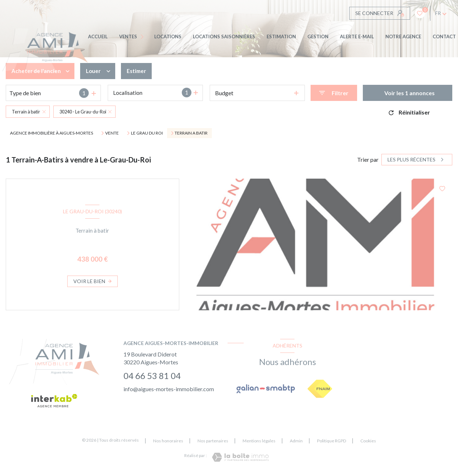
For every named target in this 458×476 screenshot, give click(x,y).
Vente (112, 133)
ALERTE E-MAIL (357, 37)
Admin (296, 441)
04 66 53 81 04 (152, 376)
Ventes (128, 37)
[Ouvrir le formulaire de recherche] (334, 93)
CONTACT (444, 37)
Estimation (281, 37)
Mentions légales (259, 441)
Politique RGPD (332, 441)
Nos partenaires (213, 441)
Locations (168, 37)
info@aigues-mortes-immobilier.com (169, 389)
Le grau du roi (147, 133)
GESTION (318, 37)
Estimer (139, 71)
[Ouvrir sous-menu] (143, 37)
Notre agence (403, 37)
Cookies (368, 441)
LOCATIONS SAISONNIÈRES (224, 37)
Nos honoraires (168, 441)
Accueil (98, 37)
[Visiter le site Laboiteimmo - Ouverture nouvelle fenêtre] (240, 457)
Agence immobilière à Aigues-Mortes (52, 133)
